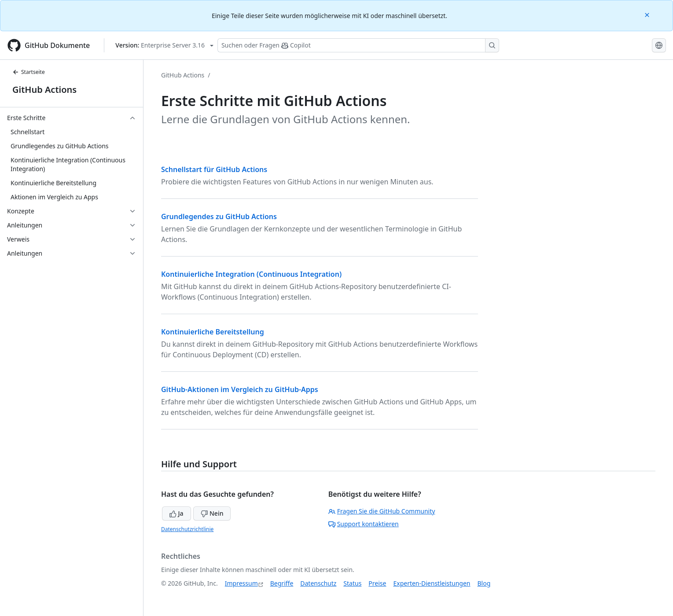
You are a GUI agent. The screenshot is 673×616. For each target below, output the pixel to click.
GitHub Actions (44, 90)
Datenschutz (318, 583)
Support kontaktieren (364, 524)
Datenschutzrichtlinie (187, 529)
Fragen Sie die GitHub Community (382, 511)
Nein (212, 513)
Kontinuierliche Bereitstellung (213, 332)
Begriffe (282, 583)
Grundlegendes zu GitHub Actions (219, 216)
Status (352, 583)
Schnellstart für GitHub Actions (214, 169)
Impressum (241, 583)
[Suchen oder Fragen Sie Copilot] (358, 45)
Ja (177, 513)
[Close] (648, 14)
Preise (377, 583)
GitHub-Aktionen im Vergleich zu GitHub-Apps (240, 389)
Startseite (29, 72)
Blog (484, 583)
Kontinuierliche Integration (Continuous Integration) (251, 274)
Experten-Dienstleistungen (432, 583)
